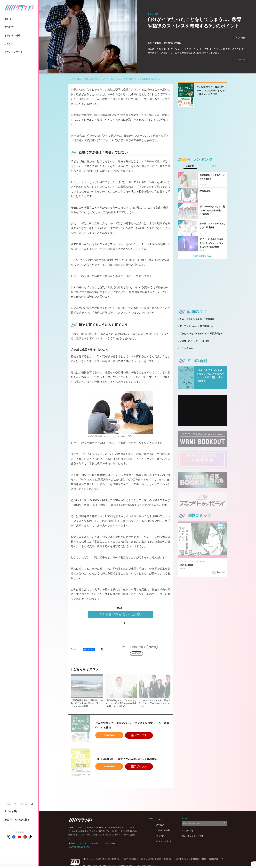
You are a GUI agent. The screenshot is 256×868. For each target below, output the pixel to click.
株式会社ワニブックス (77, 843)
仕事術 (153, 647)
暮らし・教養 (83, 79)
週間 (215, 166)
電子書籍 (206, 326)
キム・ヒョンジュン (191, 319)
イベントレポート (14, 52)
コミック (9, 44)
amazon (109, 735)
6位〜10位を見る (202, 256)
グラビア (9, 27)
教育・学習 (138, 647)
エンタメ (9, 19)
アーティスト (188, 326)
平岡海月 (216, 334)
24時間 (190, 166)
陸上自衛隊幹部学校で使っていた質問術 (121, 614)
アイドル (202, 341)
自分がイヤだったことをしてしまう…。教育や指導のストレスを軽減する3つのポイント (127, 79)
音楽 (210, 319)
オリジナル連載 (12, 35)
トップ (71, 79)
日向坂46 (186, 341)
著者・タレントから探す (17, 820)
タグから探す (11, 811)
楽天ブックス (139, 735)
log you (201, 334)
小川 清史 (241, 38)
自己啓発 (137, 653)
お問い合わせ (111, 843)
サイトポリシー (96, 843)
